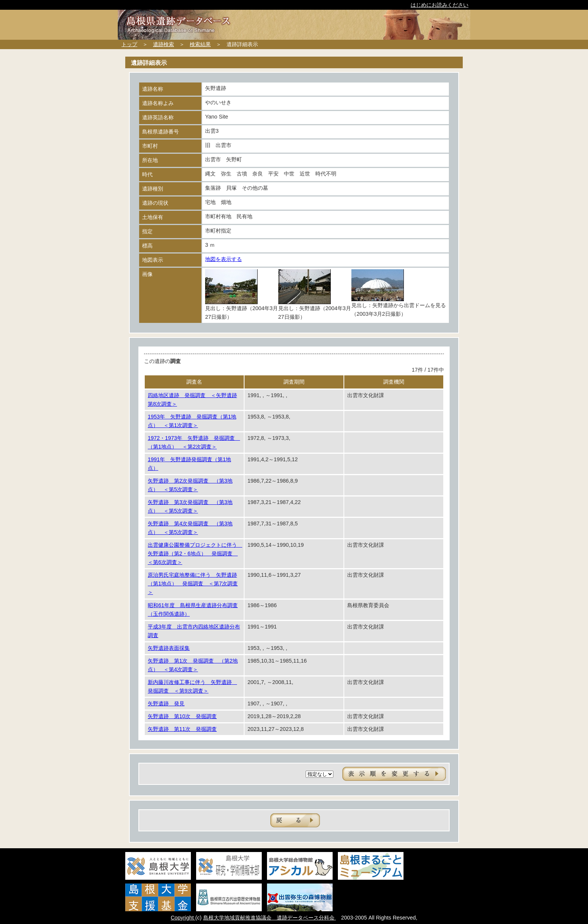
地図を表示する (223, 259)
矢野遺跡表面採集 (169, 648)
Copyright (183, 918)
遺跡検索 (163, 44)
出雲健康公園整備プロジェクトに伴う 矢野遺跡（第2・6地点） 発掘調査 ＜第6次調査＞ (195, 553)
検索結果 (200, 44)
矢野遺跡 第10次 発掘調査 (182, 716)
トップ (129, 44)
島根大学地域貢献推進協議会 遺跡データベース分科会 (270, 918)
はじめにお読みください (439, 5)
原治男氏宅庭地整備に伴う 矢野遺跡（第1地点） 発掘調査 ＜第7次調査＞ (193, 583)
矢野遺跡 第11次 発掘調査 (182, 729)
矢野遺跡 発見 (166, 703)
